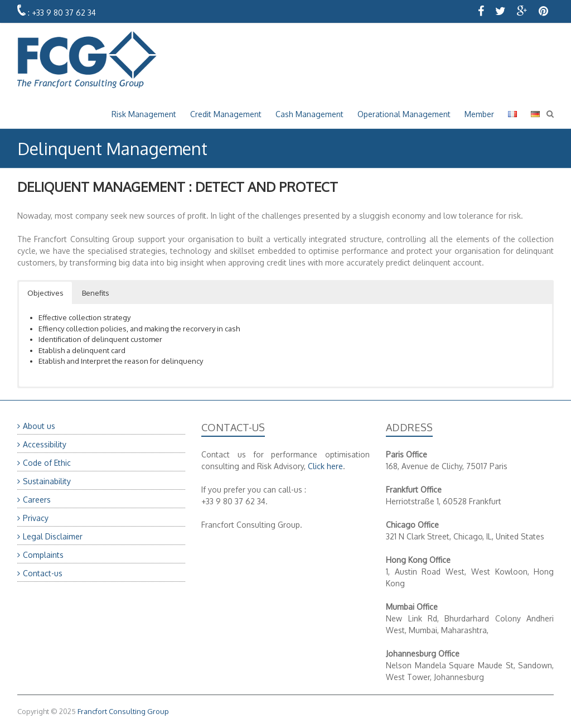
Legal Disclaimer (53, 536)
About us (39, 426)
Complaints (43, 555)
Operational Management (404, 114)
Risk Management (144, 114)
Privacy (36, 518)
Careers (37, 500)
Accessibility (45, 444)
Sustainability (47, 481)
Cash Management (309, 114)
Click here (325, 466)
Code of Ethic (47, 463)
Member (479, 114)
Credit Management (226, 114)
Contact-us (43, 573)
